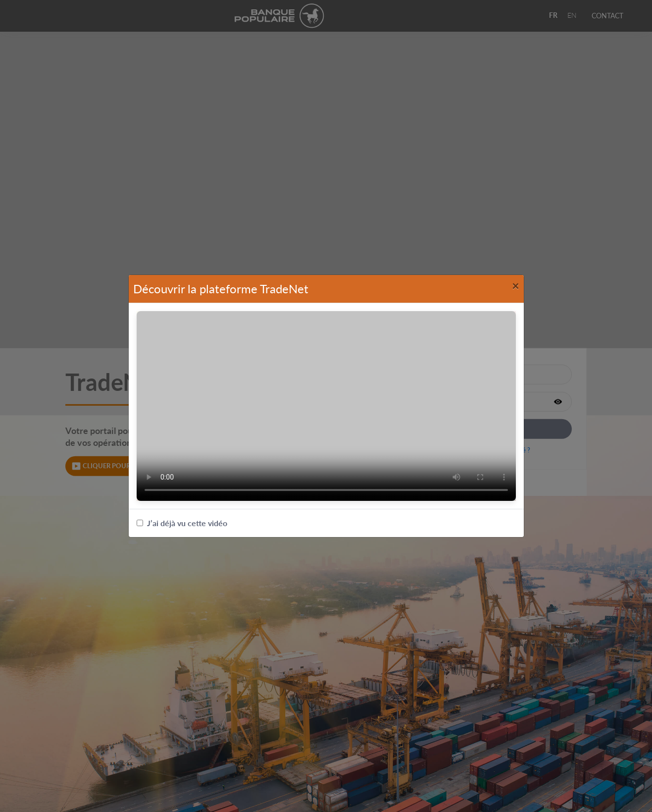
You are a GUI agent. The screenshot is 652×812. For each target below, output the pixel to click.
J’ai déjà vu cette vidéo (182, 523)
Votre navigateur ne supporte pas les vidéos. (326, 406)
